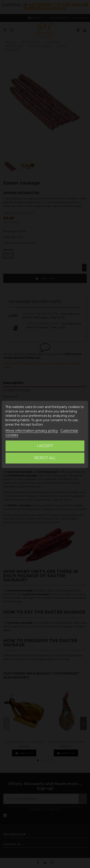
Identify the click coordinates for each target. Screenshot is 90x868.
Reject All (45, 458)
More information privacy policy (32, 430)
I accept (45, 446)
